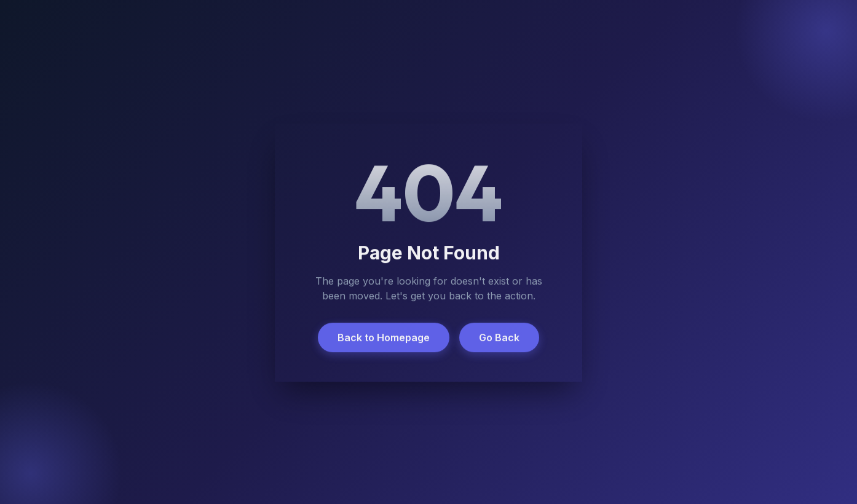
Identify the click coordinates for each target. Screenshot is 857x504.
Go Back (499, 338)
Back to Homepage (384, 338)
